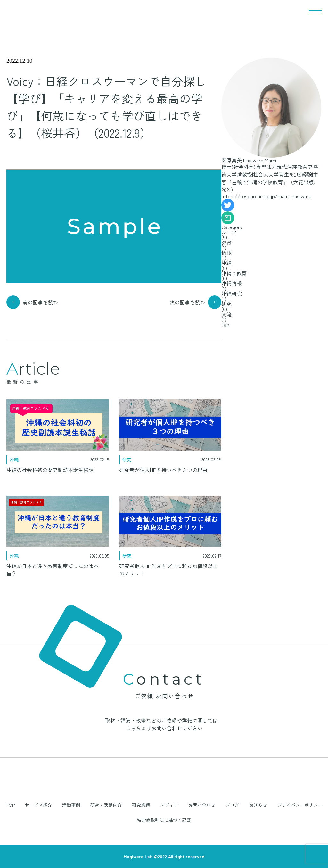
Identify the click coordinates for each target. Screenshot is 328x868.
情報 (226, 252)
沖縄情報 (232, 283)
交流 (226, 314)
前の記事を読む (40, 302)
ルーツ (229, 232)
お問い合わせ (202, 805)
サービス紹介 (38, 805)
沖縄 (226, 263)
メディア (169, 805)
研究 (226, 304)
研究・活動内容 (106, 805)
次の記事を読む (187, 302)
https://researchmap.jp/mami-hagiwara (266, 196)
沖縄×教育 (234, 273)
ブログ (232, 805)
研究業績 (141, 805)
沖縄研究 (232, 293)
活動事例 (71, 805)
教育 (226, 242)
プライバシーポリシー (300, 805)
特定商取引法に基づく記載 (164, 820)
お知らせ (258, 805)
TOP (10, 805)
